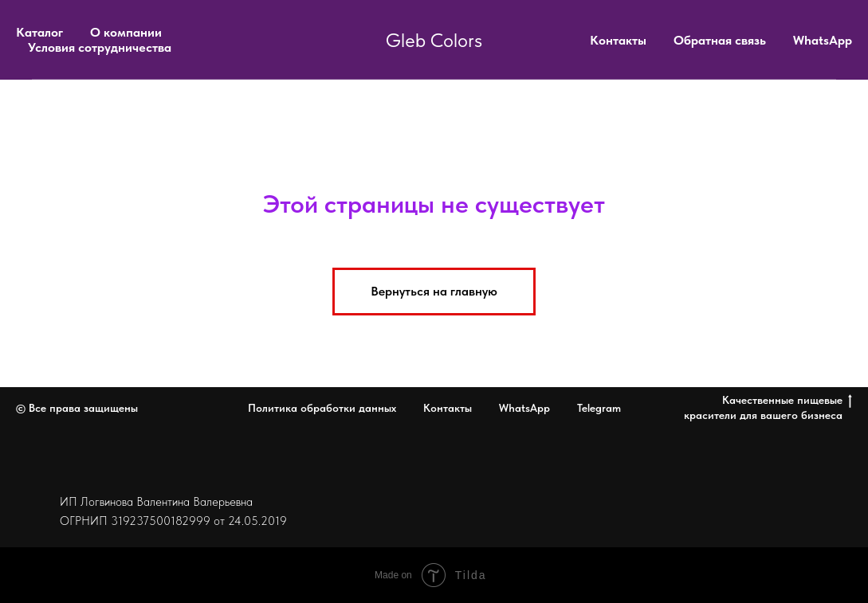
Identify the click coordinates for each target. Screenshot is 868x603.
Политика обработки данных (322, 408)
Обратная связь (720, 40)
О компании (126, 32)
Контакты (618, 40)
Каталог (39, 32)
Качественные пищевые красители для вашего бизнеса (768, 407)
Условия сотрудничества (100, 47)
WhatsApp (823, 40)
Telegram (599, 408)
